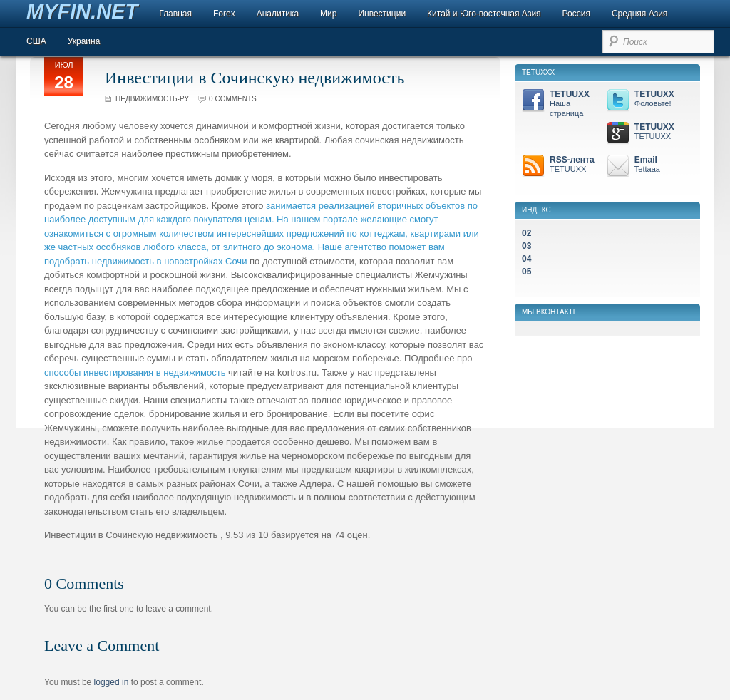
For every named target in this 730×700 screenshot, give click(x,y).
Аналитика (278, 14)
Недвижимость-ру (152, 99)
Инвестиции (382, 14)
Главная (175, 14)
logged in (112, 682)
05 (526, 272)
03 (526, 246)
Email (647, 165)
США (36, 41)
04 (526, 259)
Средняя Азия (639, 14)
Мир (328, 14)
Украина (84, 41)
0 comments (233, 99)
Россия (576, 14)
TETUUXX (562, 104)
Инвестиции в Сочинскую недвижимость (255, 78)
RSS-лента (562, 165)
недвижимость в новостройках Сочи (170, 261)
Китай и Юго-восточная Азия (484, 14)
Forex (224, 14)
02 (526, 233)
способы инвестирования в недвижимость (135, 372)
